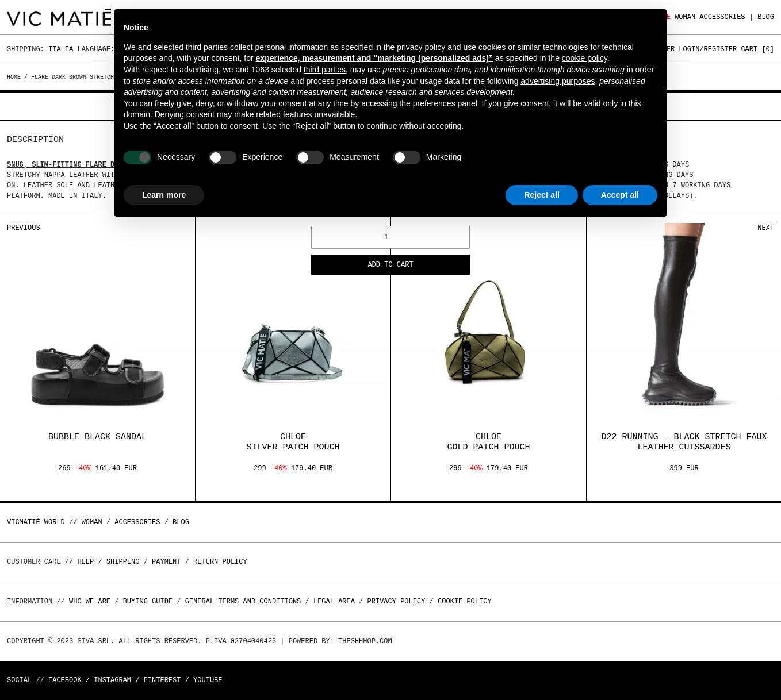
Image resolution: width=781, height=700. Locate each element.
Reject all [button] (541, 195)
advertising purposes (558, 81)
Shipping (123, 562)
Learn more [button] (164, 195)
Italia (61, 49)
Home (16, 77)
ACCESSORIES (722, 17)
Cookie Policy (465, 601)
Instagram (112, 680)
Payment (166, 562)
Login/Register (708, 49)
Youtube (208, 680)
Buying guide (148, 601)
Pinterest (162, 680)
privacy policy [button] (421, 47)
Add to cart (390, 265)
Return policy (220, 562)
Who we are (90, 601)
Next (766, 228)
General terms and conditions (243, 601)
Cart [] (757, 49)
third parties (325, 70)
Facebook (65, 680)
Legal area (334, 601)
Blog (766, 17)
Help (85, 562)
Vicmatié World (36, 522)
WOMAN (685, 17)
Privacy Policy (397, 601)
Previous (24, 228)
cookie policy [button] (585, 58)
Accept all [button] (620, 195)
